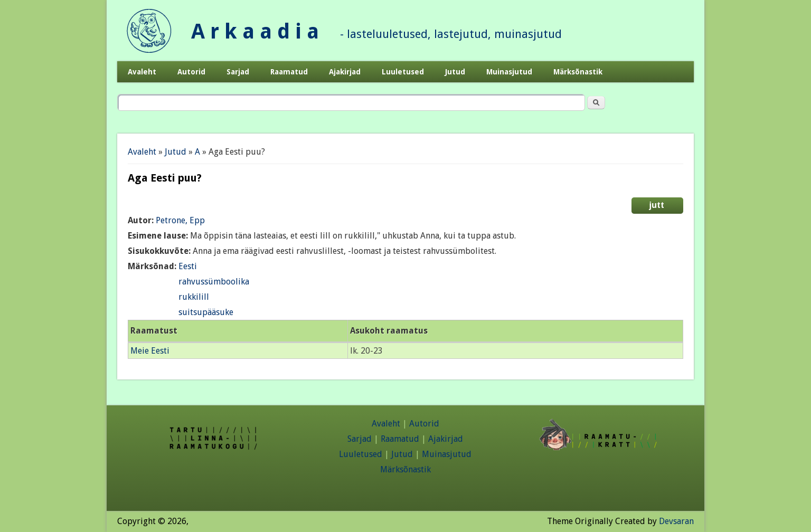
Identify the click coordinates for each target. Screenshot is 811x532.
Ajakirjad (345, 72)
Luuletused (403, 72)
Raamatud (289, 72)
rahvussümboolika (214, 282)
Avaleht (142, 72)
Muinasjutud (509, 72)
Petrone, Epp (180, 220)
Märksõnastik (578, 72)
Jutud (455, 72)
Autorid (191, 72)
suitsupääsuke (206, 312)
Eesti (188, 266)
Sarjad (238, 72)
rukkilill (194, 297)
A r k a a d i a (255, 31)
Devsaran (676, 521)
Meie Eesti (150, 351)
